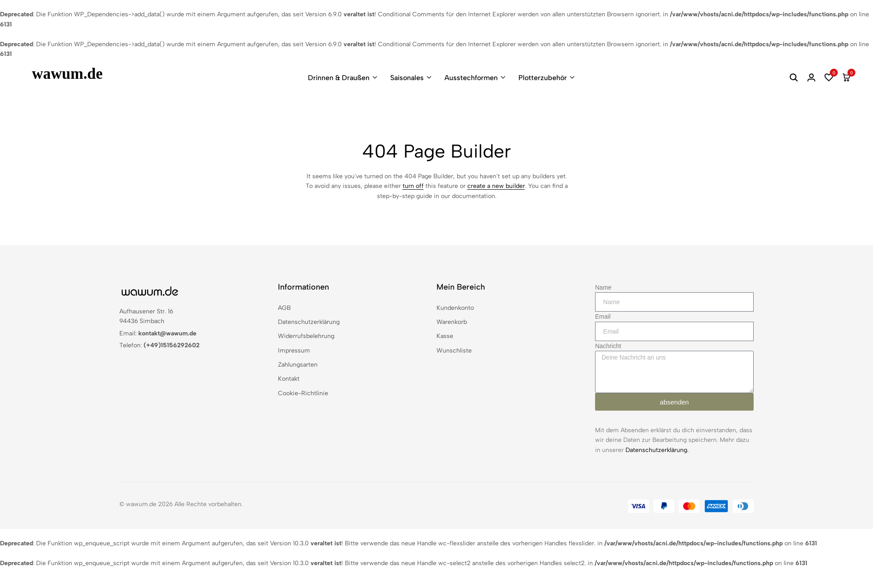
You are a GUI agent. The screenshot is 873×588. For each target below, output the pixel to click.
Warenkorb (452, 322)
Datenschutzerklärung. (657, 450)
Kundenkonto (455, 308)
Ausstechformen (471, 78)
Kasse (445, 336)
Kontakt (289, 379)
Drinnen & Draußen (339, 78)
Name (603, 287)
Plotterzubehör (543, 78)
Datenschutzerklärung (309, 322)
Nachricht (608, 346)
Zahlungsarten (298, 365)
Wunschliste (454, 351)
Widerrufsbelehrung (306, 336)
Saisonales (407, 78)
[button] (829, 77)
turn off (413, 186)
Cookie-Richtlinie (303, 393)
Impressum (294, 351)
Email (603, 316)
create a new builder (496, 186)
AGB (284, 308)
